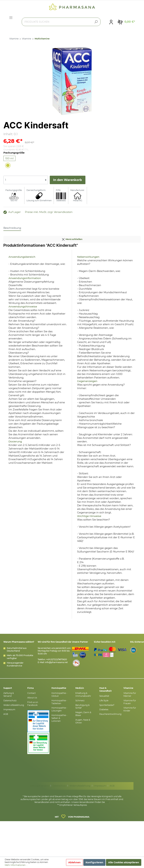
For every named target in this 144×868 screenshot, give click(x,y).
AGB (6, 714)
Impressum (9, 709)
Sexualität (104, 696)
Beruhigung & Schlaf (82, 707)
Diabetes (104, 709)
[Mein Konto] (111, 22)
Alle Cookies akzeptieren (124, 862)
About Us (32, 698)
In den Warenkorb (67, 180)
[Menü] (11, 18)
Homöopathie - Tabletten (59, 702)
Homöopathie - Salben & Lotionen (59, 718)
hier (107, 802)
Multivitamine (42, 39)
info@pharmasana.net (56, 662)
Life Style (104, 701)
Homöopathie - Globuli (59, 695)
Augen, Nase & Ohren (83, 721)
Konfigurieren (94, 862)
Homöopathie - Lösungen (59, 709)
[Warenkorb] (126, 22)
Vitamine (14, 39)
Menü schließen (72, 239)
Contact (31, 693)
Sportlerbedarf (107, 705)
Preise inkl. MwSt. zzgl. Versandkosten (49, 212)
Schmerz (80, 701)
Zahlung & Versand (9, 695)
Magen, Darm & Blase (83, 714)
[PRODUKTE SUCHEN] (61, 22)
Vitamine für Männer (130, 695)
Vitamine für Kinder (130, 709)
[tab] (12, 228)
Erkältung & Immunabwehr (83, 695)
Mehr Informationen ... (16, 865)
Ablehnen (74, 862)
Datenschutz (10, 701)
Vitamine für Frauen (130, 702)
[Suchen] (96, 22)
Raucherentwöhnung (110, 714)
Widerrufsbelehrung (14, 705)
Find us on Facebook (33, 704)
